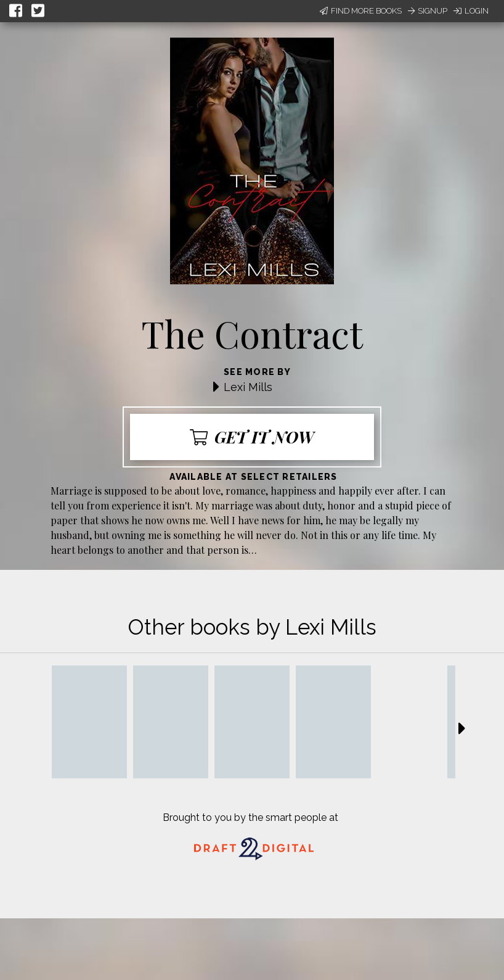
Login (471, 11)
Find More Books (361, 11)
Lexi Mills (248, 387)
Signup (428, 11)
